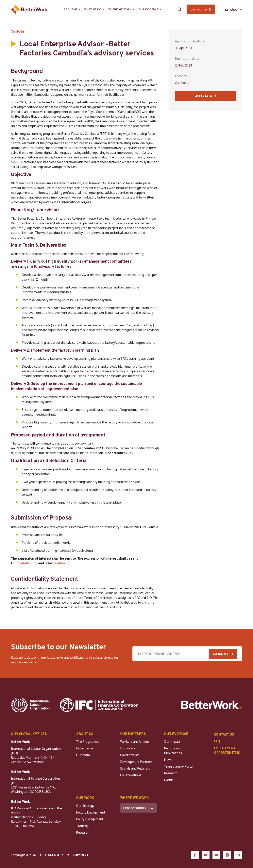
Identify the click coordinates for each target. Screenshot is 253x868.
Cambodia (17, 32)
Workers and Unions (135, 742)
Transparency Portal (179, 766)
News (168, 760)
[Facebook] (195, 855)
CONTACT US (199, 10)
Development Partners (136, 762)
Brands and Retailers (135, 768)
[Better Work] (212, 705)
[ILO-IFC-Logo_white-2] (30, 705)
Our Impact (172, 742)
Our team (83, 755)
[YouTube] (216, 855)
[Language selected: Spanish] (231, 10)
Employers (128, 748)
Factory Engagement (91, 812)
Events (169, 780)
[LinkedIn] (238, 855)
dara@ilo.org (61, 564)
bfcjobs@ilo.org (27, 564)
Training (82, 826)
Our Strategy (85, 806)
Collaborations (131, 775)
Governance (85, 748)
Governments (130, 755)
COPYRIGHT (81, 855)
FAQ (217, 741)
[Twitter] (206, 855)
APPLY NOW (204, 96)
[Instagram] (227, 855)
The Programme (88, 742)
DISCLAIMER (54, 855)
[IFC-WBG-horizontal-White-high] (99, 705)
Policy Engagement (90, 819)
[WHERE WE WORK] (139, 808)
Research (171, 773)
